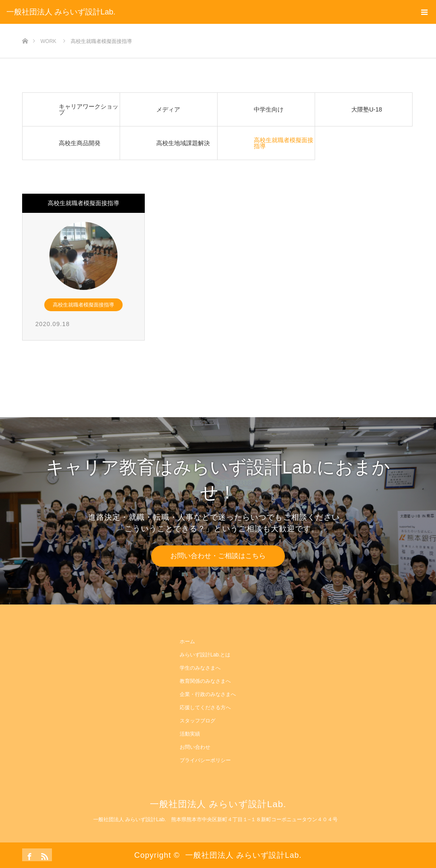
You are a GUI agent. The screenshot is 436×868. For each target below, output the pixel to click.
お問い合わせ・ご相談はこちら (218, 556)
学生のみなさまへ (200, 668)
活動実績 (190, 734)
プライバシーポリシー (205, 760)
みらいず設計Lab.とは (205, 655)
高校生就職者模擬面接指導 (83, 203)
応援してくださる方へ (205, 708)
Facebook (29, 855)
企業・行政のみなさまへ (208, 694)
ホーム (187, 642)
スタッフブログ (198, 721)
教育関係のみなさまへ (205, 681)
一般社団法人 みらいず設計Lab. (61, 12)
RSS (43, 855)
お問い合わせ (195, 747)
